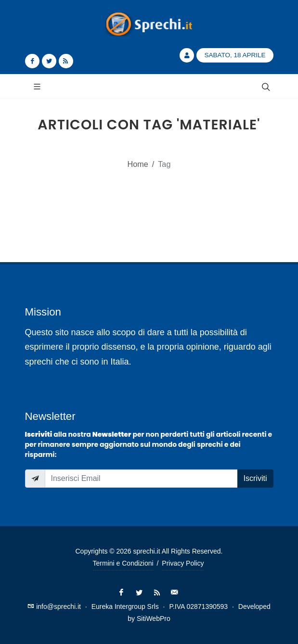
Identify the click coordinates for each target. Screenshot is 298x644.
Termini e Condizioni (123, 563)
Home (138, 164)
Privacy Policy (183, 563)
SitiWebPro (154, 619)
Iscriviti (255, 478)
